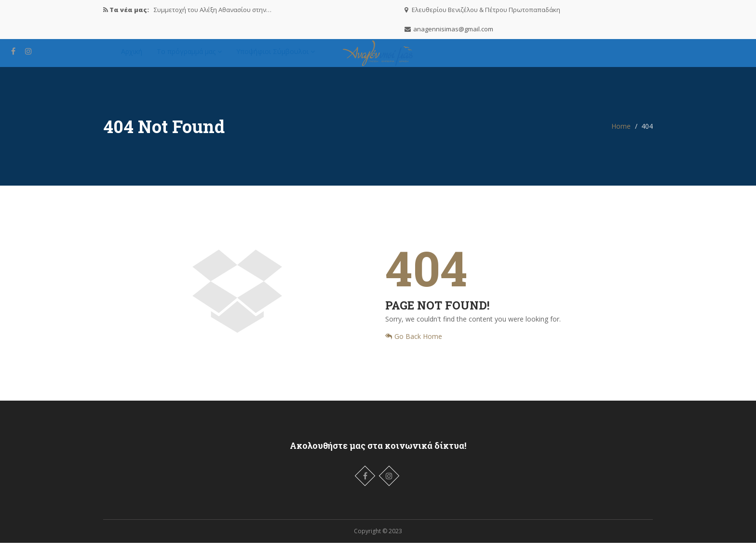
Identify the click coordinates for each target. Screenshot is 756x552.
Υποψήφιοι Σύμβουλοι (276, 56)
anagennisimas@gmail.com (453, 29)
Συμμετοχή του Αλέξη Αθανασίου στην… (213, 10)
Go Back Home (414, 345)
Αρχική (132, 56)
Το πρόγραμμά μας (189, 56)
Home (621, 135)
